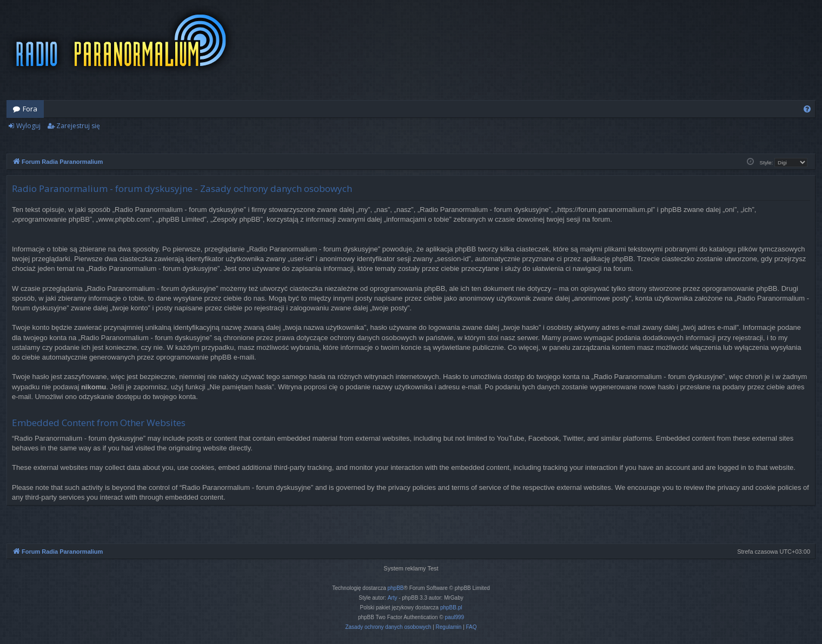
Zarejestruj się (78, 126)
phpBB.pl (451, 608)
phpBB (396, 588)
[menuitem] (807, 109)
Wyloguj (28, 126)
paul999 (455, 617)
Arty (393, 598)
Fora (30, 109)
